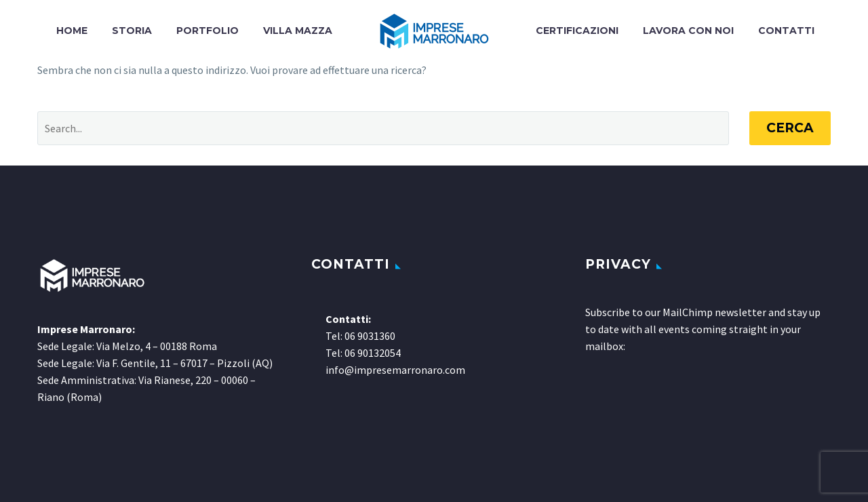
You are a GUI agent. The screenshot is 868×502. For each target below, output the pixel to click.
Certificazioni (577, 31)
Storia (132, 31)
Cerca (790, 128)
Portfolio (208, 31)
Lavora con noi (688, 31)
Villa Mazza (298, 31)
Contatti (786, 31)
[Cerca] (383, 128)
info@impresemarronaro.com (395, 370)
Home (72, 31)
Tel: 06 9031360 (360, 336)
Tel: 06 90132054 (363, 353)
